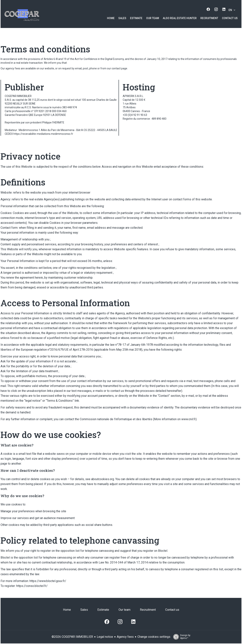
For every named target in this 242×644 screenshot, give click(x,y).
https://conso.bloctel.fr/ (32, 586)
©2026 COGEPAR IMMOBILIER (72, 637)
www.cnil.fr (188, 419)
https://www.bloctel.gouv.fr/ (48, 581)
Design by (181, 637)
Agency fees (125, 637)
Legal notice (105, 637)
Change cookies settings (154, 637)
